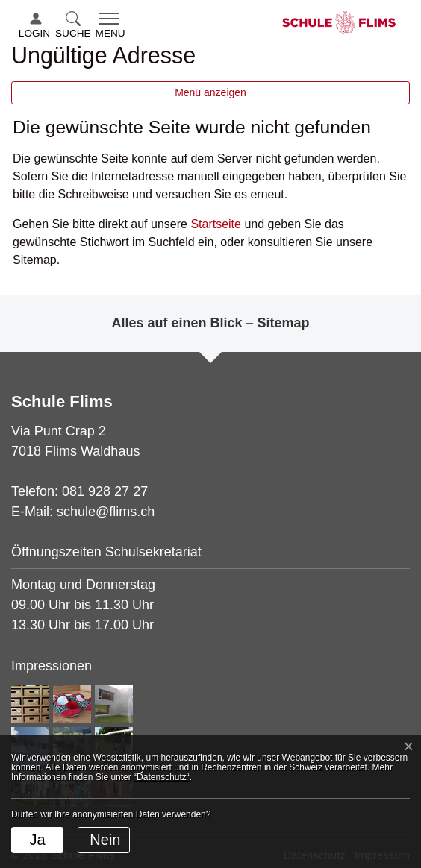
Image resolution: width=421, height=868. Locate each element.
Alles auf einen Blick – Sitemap (210, 323)
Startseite (216, 224)
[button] (75, 26)
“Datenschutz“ (162, 777)
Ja (37, 840)
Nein (105, 840)
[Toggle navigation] (110, 26)
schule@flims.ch (106, 512)
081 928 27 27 (105, 491)
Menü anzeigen (210, 92)
